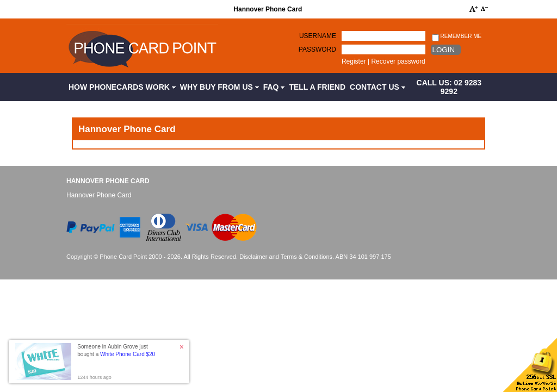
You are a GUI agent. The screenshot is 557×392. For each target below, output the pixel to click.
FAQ (274, 87)
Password (317, 49)
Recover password (398, 61)
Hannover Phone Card (108, 181)
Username (318, 36)
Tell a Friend (317, 87)
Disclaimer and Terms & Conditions (286, 257)
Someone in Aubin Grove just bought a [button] (116, 350)
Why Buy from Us (219, 87)
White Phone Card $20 (128, 354)
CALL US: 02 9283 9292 (449, 87)
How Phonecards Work (122, 87)
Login (444, 50)
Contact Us (377, 87)
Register (354, 61)
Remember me (457, 37)
